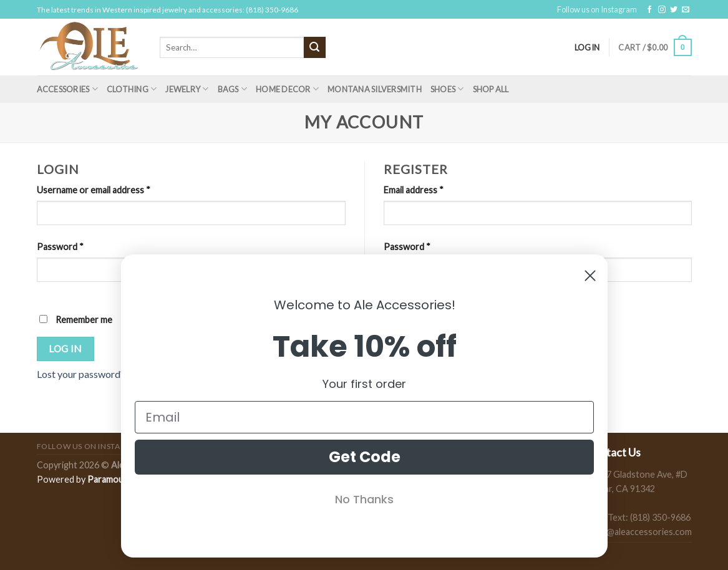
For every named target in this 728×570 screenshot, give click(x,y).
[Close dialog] (590, 276)
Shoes (447, 89)
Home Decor (287, 89)
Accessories (67, 89)
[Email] (364, 417)
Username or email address (94, 190)
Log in (65, 349)
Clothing (132, 89)
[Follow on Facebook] (649, 10)
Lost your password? (81, 374)
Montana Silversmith (375, 89)
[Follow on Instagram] (662, 10)
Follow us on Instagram (597, 9)
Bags (232, 89)
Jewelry (187, 89)
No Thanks (364, 499)
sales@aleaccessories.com (639, 532)
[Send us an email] (686, 10)
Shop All (491, 89)
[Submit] (314, 47)
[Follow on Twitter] (674, 10)
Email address (414, 190)
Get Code (364, 457)
